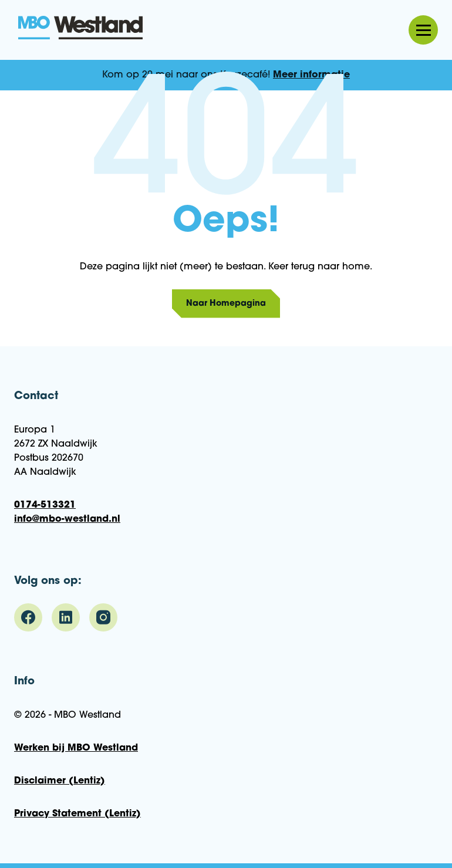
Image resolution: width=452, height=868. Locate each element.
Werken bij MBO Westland (76, 748)
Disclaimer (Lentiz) (60, 781)
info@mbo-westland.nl (67, 519)
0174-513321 (45, 505)
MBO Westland (81, 29)
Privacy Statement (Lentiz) (77, 814)
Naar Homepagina (226, 304)
